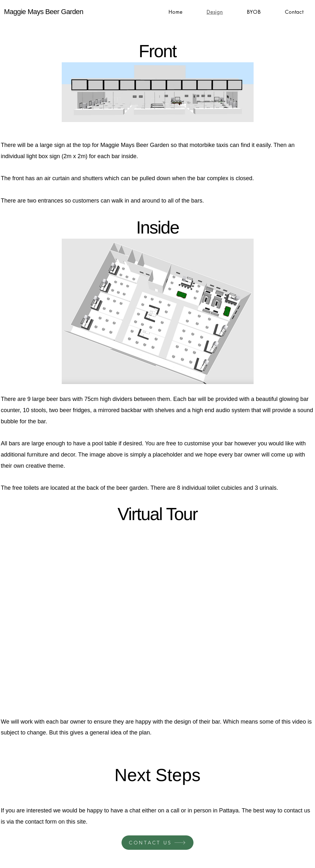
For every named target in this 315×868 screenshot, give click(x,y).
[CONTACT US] (157, 843)
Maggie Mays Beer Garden (44, 12)
